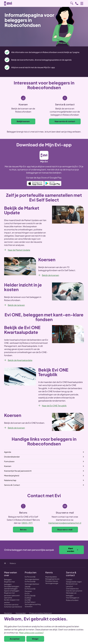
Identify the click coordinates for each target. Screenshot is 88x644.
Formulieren (9, 461)
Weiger (35, 639)
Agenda (8, 452)
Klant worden (73, 550)
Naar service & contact (65, 121)
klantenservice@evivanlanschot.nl (65, 523)
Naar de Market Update (19, 250)
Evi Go (27, 593)
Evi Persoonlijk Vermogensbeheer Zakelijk (32, 584)
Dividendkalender (12, 457)
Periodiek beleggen (12, 586)
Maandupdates (51, 577)
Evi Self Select (30, 602)
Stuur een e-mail (65, 530)
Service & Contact (12, 485)
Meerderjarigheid (12, 476)
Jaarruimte (8, 598)
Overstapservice (72, 589)
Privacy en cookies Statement (41, 613)
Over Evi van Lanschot (74, 591)
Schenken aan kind (11, 604)
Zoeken (72, 3)
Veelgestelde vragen (74, 582)
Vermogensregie (52, 583)
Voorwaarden (21, 613)
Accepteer (15, 639)
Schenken (29, 606)
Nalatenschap (10, 480)
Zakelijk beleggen (11, 589)
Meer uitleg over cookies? (31, 633)
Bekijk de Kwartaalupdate (20, 360)
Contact (69, 579)
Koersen (8, 466)
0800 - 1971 (77, 3)
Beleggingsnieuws (52, 579)
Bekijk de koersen (50, 275)
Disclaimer (8, 613)
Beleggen (8, 579)
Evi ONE (28, 600)
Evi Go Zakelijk (30, 596)
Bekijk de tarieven (16, 305)
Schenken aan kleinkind (13, 607)
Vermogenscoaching (33, 604)
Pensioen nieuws (52, 581)
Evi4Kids (28, 598)
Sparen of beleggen (12, 591)
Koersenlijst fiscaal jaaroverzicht (18, 471)
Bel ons (23, 530)
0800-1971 (27, 523)
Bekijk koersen (23, 121)
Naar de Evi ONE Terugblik (54, 406)
